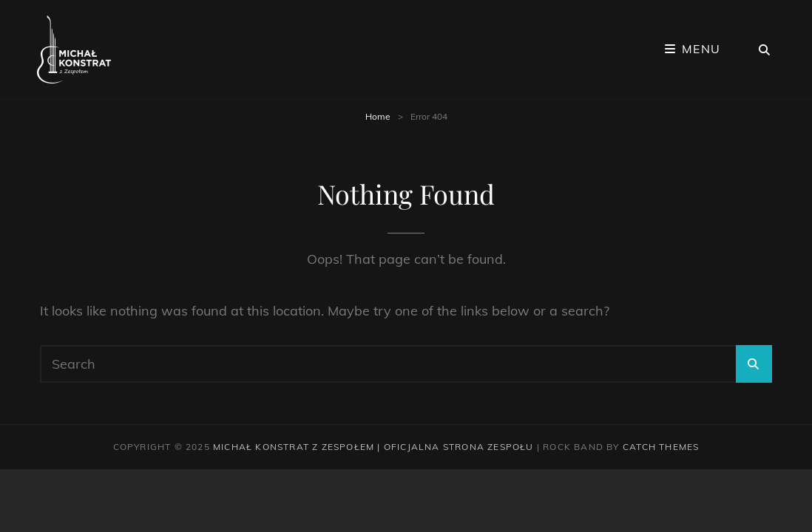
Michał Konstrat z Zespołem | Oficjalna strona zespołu (373, 447)
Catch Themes (661, 447)
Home (378, 116)
